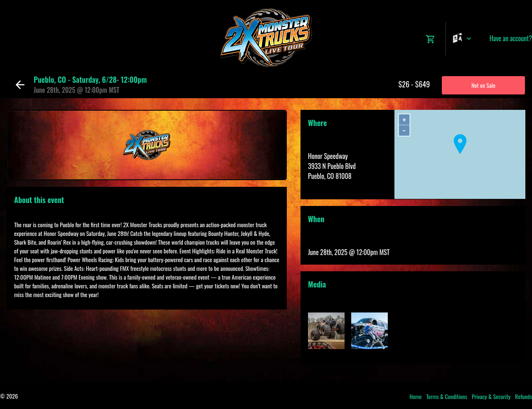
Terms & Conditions (447, 396)
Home (415, 396)
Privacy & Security (491, 396)
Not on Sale (483, 85)
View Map (320, 186)
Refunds (523, 396)
